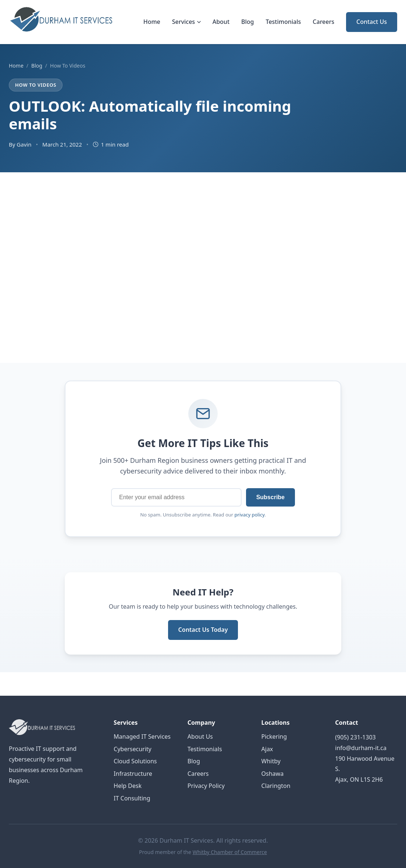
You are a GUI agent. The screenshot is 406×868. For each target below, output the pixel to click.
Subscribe (270, 497)
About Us (200, 736)
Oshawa (273, 774)
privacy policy (250, 515)
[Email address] (176, 497)
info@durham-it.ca (361, 748)
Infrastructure (133, 774)
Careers (323, 22)
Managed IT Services (142, 736)
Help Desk (128, 786)
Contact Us (372, 22)
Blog (247, 22)
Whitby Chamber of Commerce (230, 852)
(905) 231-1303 (355, 737)
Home (152, 22)
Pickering (274, 736)
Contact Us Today (203, 630)
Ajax (267, 749)
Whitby (271, 761)
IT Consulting (132, 798)
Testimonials (284, 22)
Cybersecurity (133, 749)
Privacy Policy (206, 786)
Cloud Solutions (135, 761)
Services (186, 22)
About (221, 22)
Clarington (276, 786)
